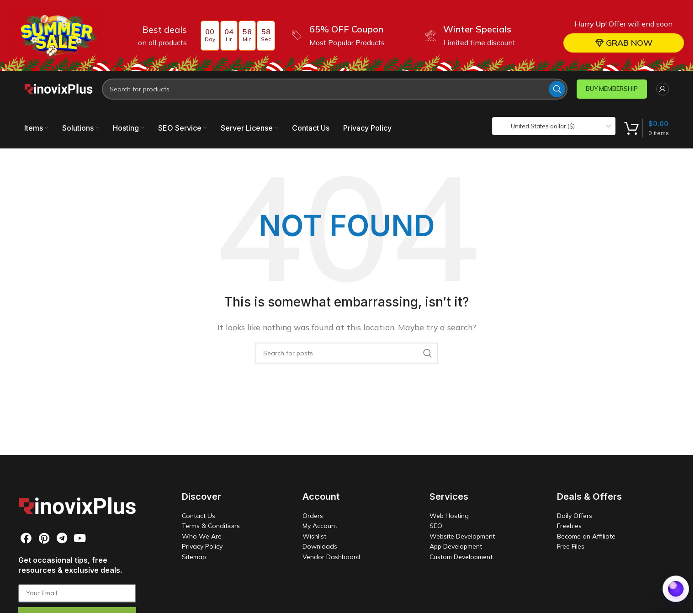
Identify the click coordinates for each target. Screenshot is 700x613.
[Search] (335, 89)
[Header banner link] (347, 35)
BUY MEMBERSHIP (612, 89)
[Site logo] (58, 88)
